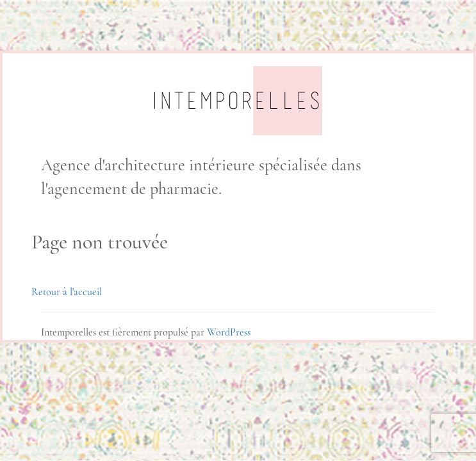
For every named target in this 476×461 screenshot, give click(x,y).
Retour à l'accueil (67, 292)
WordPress (229, 332)
